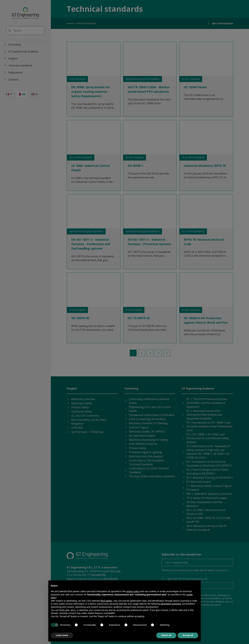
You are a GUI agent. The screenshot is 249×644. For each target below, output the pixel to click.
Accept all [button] (188, 635)
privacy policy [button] (133, 591)
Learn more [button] (62, 635)
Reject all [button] (166, 635)
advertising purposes (171, 604)
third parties (106, 601)
